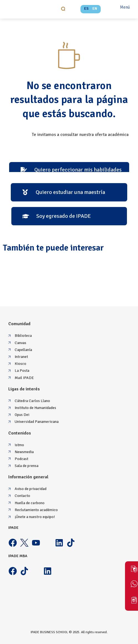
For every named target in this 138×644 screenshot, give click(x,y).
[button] (64, 9)
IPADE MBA (18, 556)
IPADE (13, 528)
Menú (125, 7)
